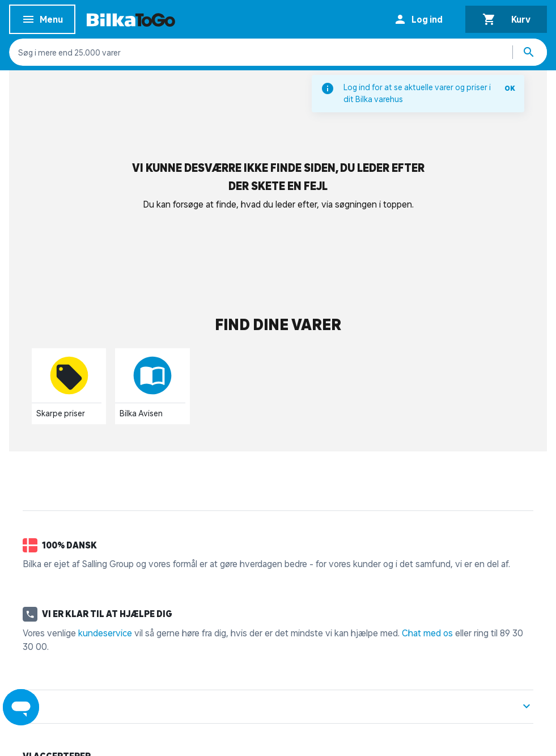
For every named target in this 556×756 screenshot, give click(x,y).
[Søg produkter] (530, 52)
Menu (42, 21)
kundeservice (105, 633)
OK (510, 88)
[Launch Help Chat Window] (21, 707)
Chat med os (427, 633)
